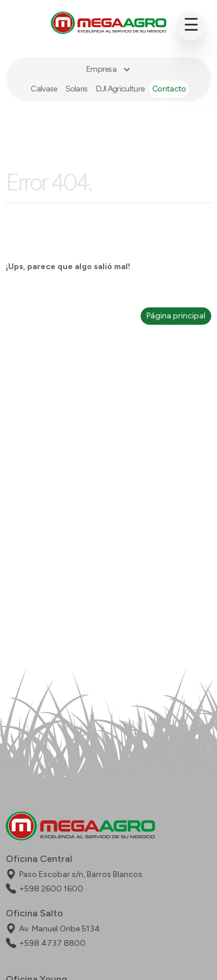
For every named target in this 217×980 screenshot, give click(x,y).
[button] (108, 69)
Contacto (169, 89)
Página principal (176, 316)
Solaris (77, 89)
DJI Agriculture (120, 89)
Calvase (44, 89)
